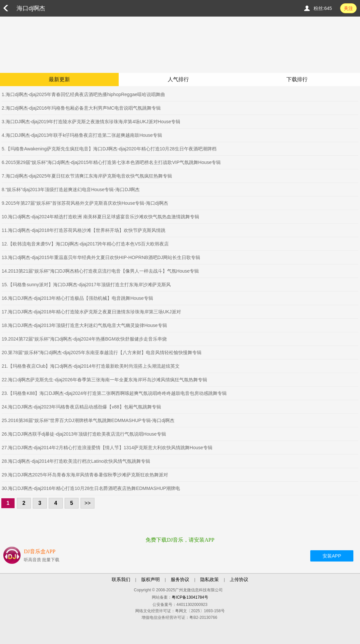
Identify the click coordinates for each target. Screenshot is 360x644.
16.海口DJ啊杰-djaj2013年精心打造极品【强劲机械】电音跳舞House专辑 (77, 298)
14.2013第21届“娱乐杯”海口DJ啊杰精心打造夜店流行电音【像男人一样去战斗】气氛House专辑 (100, 271)
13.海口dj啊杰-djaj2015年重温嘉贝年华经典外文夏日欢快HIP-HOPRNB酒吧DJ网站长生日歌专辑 (101, 257)
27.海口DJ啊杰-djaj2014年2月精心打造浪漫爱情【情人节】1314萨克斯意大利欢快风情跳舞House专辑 (107, 448)
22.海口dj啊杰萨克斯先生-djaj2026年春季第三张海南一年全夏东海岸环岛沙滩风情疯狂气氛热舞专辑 (104, 380)
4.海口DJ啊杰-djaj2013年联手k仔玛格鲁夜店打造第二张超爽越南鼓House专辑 (82, 135)
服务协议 (180, 579)
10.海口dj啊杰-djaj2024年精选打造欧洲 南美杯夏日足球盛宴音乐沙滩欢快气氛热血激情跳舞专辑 (100, 217)
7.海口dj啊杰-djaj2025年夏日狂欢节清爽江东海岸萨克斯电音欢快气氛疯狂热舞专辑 (87, 176)
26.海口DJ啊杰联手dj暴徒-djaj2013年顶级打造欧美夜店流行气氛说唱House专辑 (84, 434)
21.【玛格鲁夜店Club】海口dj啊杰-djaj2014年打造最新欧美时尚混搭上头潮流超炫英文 (91, 366)
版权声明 (150, 579)
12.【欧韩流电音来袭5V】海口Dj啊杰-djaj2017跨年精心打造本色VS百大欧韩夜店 (85, 244)
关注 (348, 8)
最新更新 (59, 79)
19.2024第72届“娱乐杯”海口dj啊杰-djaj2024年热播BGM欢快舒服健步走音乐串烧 (84, 339)
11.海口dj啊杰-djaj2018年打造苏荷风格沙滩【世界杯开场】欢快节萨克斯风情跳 (84, 230)
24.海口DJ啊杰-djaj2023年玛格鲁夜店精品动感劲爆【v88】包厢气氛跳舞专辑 (81, 407)
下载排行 (297, 79)
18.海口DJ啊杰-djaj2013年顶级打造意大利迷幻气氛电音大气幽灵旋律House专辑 (84, 325)
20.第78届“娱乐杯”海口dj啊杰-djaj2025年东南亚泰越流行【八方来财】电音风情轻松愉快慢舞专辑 (102, 352)
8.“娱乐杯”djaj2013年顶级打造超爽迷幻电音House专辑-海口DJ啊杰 (71, 189)
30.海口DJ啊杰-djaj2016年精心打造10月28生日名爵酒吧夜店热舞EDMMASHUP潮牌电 (91, 488)
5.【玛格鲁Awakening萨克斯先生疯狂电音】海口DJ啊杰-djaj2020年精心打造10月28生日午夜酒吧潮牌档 (109, 149)
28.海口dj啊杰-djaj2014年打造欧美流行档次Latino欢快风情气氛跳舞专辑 (76, 461)
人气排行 (178, 79)
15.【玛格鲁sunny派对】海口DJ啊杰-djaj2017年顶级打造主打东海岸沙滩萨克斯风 (86, 285)
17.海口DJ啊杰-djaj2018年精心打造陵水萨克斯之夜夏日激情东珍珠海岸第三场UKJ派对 (91, 312)
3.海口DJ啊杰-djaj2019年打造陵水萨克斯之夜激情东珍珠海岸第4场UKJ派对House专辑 (91, 122)
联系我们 (121, 579)
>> (88, 503)
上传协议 (239, 579)
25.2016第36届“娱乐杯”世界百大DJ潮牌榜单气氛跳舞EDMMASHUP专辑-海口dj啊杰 (88, 420)
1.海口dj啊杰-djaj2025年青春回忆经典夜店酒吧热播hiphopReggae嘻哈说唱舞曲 (83, 94)
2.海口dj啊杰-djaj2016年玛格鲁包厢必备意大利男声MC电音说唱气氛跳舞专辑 (81, 108)
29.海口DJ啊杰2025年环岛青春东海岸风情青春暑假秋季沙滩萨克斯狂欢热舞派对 (85, 475)
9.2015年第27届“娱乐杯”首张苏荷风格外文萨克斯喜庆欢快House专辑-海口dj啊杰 (85, 203)
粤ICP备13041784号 (190, 597)
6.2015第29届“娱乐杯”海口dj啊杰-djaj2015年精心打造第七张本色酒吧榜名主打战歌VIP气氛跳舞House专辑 (111, 162)
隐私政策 (210, 579)
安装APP (332, 556)
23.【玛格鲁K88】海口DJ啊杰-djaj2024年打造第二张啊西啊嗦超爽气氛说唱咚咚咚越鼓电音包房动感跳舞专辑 (114, 393)
